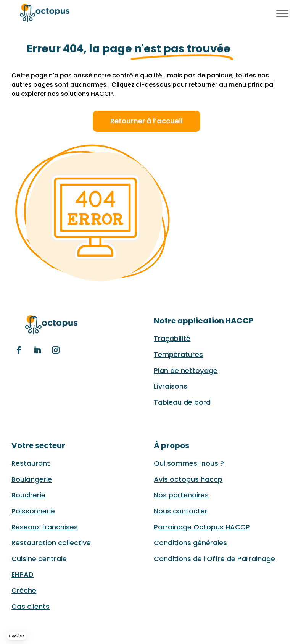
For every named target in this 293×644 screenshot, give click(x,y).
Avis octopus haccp (188, 479)
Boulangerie (32, 479)
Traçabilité (172, 338)
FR (255, 12)
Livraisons (171, 386)
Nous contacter (181, 511)
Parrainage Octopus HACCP (202, 527)
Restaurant (31, 463)
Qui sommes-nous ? (189, 463)
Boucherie (28, 495)
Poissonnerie (33, 511)
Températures (178, 354)
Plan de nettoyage (186, 370)
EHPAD (23, 574)
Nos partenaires (181, 495)
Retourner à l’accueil (146, 121)
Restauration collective (51, 543)
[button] (17, 636)
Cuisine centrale (39, 559)
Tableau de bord (182, 402)
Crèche (24, 590)
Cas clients (31, 606)
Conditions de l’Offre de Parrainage (214, 559)
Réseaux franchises (45, 527)
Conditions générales (190, 543)
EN (264, 12)
